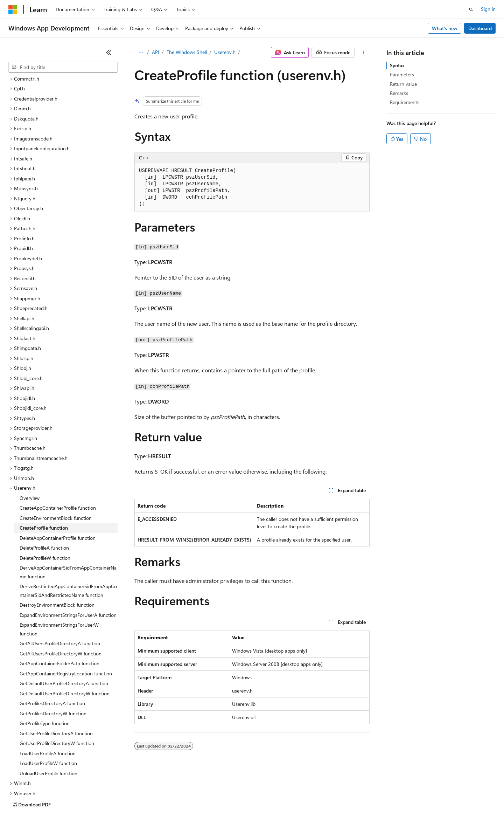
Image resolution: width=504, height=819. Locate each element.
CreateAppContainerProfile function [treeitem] (58, 447)
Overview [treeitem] (30, 437)
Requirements (405, 102)
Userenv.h (225, 52)
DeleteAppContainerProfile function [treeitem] (58, 477)
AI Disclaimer (22, 798)
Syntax (397, 65)
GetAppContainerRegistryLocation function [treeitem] (66, 613)
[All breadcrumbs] (141, 53)
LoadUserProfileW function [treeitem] (48, 703)
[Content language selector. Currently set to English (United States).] (40, 781)
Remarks (399, 93)
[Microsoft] (13, 9)
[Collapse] (109, 53)
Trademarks (290, 798)
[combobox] (63, 67)
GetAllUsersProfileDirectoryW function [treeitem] (61, 593)
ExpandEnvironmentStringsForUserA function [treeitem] (68, 554)
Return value (403, 84)
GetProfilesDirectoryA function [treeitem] (52, 643)
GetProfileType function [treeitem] (45, 663)
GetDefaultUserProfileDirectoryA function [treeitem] (64, 623)
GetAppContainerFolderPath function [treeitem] (59, 603)
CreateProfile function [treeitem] (44, 467)
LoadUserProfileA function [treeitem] (48, 693)
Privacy (153, 798)
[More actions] (363, 53)
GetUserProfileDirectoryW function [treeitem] (57, 683)
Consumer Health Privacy (201, 798)
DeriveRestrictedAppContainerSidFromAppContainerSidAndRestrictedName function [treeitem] (68, 530)
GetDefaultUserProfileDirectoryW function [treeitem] (65, 633)
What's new (445, 28)
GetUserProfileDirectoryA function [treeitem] (56, 673)
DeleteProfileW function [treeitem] (45, 497)
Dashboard (480, 28)
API (156, 52)
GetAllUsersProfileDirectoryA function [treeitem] (60, 583)
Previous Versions (64, 798)
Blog (95, 798)
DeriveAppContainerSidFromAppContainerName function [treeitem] (68, 511)
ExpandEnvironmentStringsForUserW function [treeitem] (59, 569)
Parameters (402, 74)
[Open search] (471, 9)
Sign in (488, 9)
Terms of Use (256, 798)
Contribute (125, 798)
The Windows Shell (187, 52)
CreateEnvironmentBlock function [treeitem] (56, 457)
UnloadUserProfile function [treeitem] (48, 713)
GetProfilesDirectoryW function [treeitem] (53, 653)
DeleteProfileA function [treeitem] (44, 487)
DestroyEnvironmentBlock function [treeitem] (57, 544)
